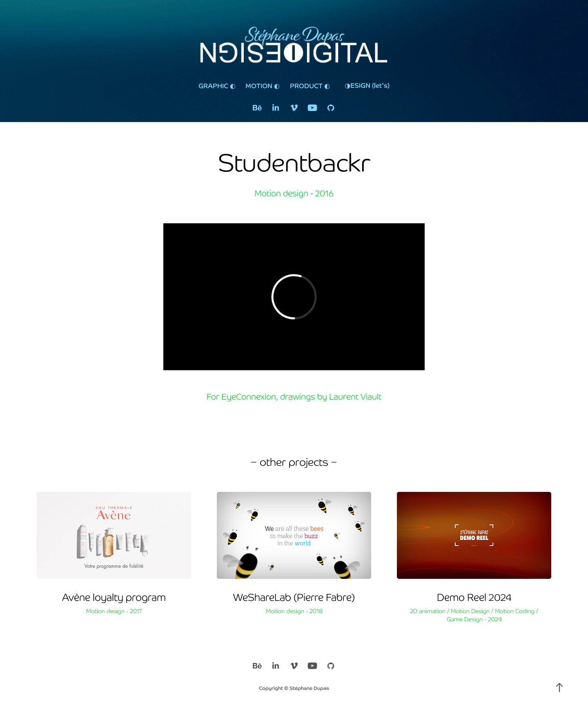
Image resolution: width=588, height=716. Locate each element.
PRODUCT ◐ (310, 85)
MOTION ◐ (263, 85)
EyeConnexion (249, 396)
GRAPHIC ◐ (217, 85)
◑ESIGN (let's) (367, 85)
